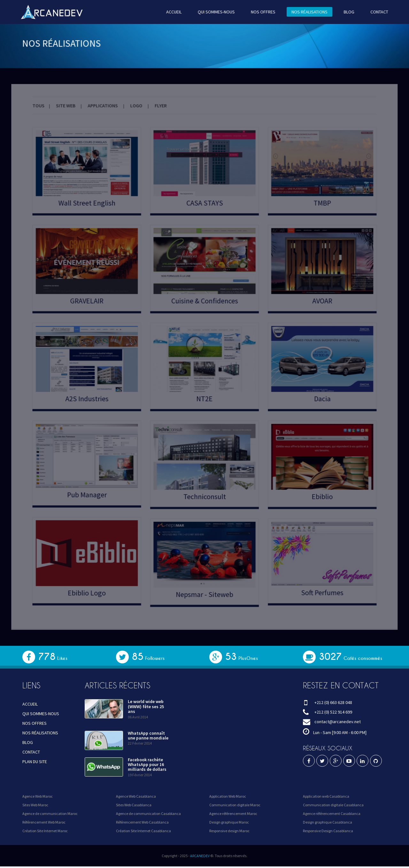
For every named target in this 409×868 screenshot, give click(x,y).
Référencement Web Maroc (44, 822)
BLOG (343, 12)
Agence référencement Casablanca (332, 813)
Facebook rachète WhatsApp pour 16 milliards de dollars (147, 765)
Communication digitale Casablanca (333, 805)
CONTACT (372, 12)
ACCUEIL (175, 12)
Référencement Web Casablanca (142, 822)
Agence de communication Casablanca (148, 813)
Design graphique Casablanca (328, 822)
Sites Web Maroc (35, 805)
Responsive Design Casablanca (328, 831)
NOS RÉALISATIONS (305, 12)
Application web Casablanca (326, 796)
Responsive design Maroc (229, 831)
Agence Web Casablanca (136, 796)
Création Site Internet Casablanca (143, 831)
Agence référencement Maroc (233, 813)
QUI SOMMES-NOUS (216, 12)
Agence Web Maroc (38, 796)
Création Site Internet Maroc (45, 831)
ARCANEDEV (200, 856)
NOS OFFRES (261, 12)
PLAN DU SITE (35, 762)
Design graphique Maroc (229, 822)
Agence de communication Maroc (50, 813)
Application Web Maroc (228, 796)
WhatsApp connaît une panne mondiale (148, 735)
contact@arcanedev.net (338, 722)
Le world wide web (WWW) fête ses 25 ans (146, 706)
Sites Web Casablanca (134, 805)
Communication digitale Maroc (235, 805)
